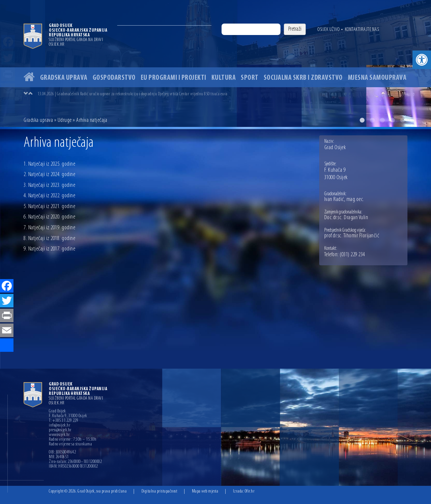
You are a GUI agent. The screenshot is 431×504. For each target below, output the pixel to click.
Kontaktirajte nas (362, 30)
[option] (215, 63)
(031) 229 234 (352, 255)
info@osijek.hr (60, 426)
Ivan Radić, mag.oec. (344, 200)
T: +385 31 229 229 (63, 421)
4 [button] (392, 120)
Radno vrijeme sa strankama (70, 444)
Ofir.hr (250, 491)
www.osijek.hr (59, 435)
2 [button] (372, 120)
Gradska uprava (64, 78)
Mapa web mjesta (205, 491)
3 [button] (382, 120)
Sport (250, 78)
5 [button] (402, 120)
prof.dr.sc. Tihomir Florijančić (352, 236)
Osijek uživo (328, 30)
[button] (422, 60)
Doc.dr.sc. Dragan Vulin (346, 218)
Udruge (65, 120)
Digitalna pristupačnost (159, 491)
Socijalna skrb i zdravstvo (303, 78)
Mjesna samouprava (377, 78)
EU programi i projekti (174, 78)
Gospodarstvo (114, 78)
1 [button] (362, 120)
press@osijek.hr (60, 430)
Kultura (224, 78)
